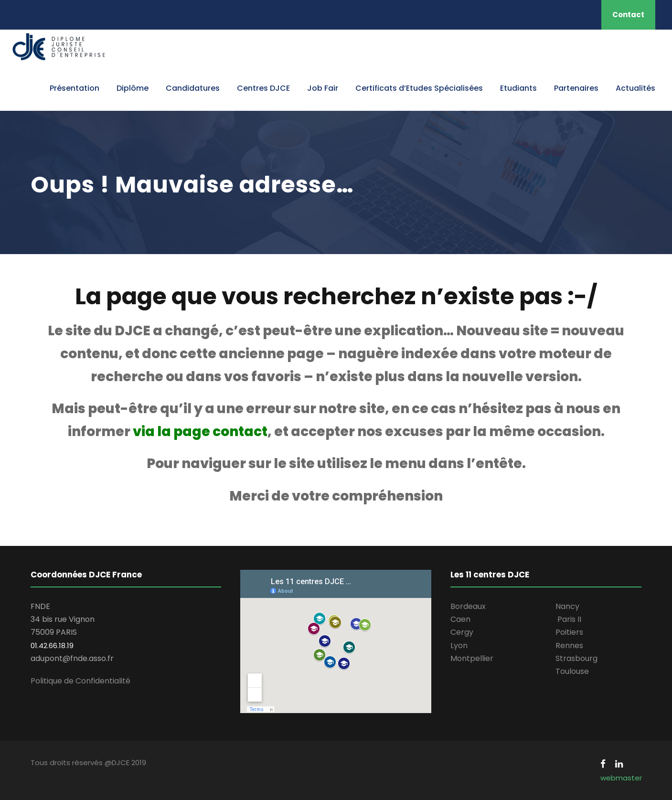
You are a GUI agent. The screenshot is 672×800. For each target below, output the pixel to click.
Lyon (459, 645)
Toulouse (572, 671)
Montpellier (472, 658)
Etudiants (518, 88)
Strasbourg (576, 658)
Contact (628, 15)
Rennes (569, 645)
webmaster (621, 778)
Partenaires (576, 88)
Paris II (569, 619)
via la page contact (200, 432)
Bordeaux (468, 606)
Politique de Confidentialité (80, 681)
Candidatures (193, 88)
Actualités (635, 88)
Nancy (567, 606)
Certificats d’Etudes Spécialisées (419, 88)
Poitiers (569, 632)
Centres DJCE (263, 88)
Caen (460, 619)
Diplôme (133, 88)
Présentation (75, 88)
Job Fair (323, 88)
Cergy (462, 632)
